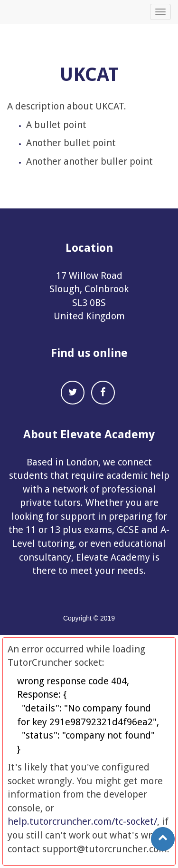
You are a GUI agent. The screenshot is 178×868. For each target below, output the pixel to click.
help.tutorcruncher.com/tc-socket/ (82, 821)
